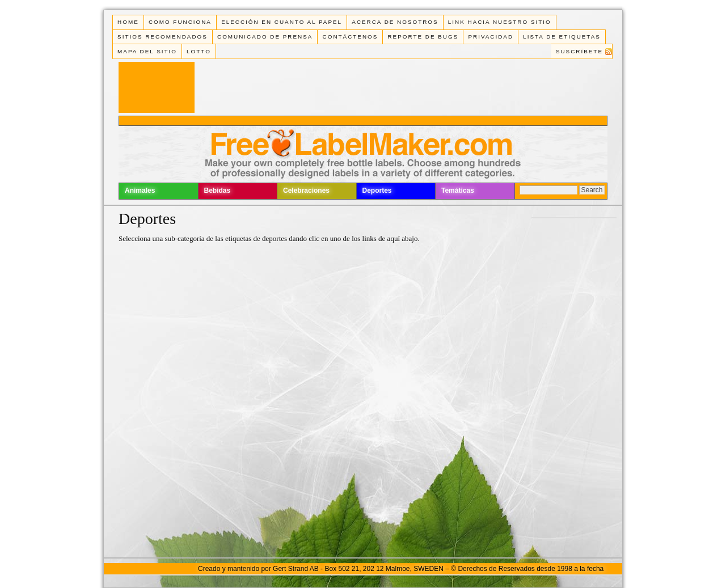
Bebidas (218, 191)
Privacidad (491, 37)
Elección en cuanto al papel (282, 22)
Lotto (199, 51)
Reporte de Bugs (423, 37)
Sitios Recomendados (162, 37)
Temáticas (458, 191)
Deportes (377, 191)
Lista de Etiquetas (562, 37)
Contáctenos (351, 37)
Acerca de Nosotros (395, 22)
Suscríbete (579, 51)
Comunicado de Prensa (265, 37)
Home (128, 22)
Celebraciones (306, 191)
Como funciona (180, 22)
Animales (140, 191)
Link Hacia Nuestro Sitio (500, 22)
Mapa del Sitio (147, 51)
